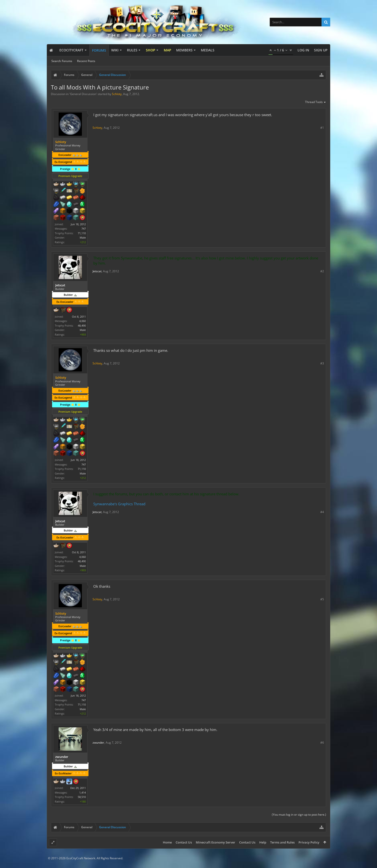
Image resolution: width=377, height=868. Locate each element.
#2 (322, 271)
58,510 (82, 797)
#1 (322, 128)
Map (168, 50)
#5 (322, 599)
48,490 (82, 325)
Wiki (115, 50)
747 (84, 229)
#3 (322, 363)
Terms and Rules (282, 842)
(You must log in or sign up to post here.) (299, 815)
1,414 (82, 792)
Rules (132, 50)
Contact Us (184, 842)
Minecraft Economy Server (216, 842)
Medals (208, 50)
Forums (99, 50)
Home (167, 842)
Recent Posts (86, 61)
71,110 (82, 233)
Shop (151, 50)
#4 (322, 512)
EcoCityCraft (71, 50)
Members (184, 50)
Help (263, 842)
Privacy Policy (309, 842)
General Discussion (83, 94)
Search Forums (62, 61)
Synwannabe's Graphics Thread (119, 504)
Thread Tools (316, 102)
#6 (322, 743)
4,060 (82, 321)
